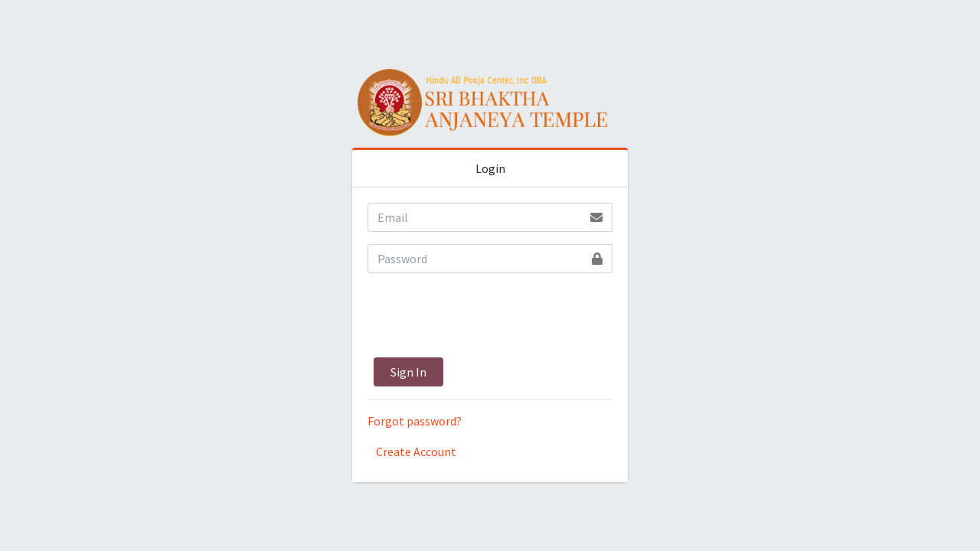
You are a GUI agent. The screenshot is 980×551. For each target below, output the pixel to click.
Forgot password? (415, 421)
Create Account (416, 452)
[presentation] (484, 315)
